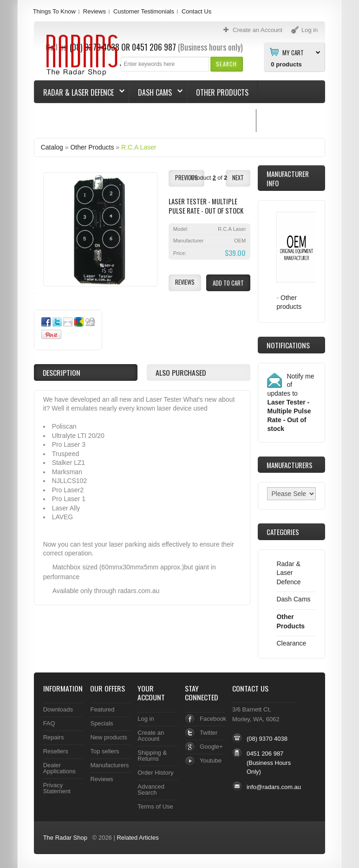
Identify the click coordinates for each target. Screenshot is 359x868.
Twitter (209, 733)
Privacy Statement (57, 788)
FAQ (49, 723)
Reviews (95, 11)
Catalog (52, 147)
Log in (146, 719)
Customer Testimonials (144, 11)
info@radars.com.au (274, 787)
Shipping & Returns (152, 756)
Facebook (213, 719)
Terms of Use (155, 806)
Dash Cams (156, 92)
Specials (101, 723)
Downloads (58, 709)
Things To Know (54, 11)
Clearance (291, 643)
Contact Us (196, 11)
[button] (226, 64)
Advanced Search (151, 790)
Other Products (222, 92)
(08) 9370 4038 (267, 739)
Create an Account (151, 736)
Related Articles (137, 838)
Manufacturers (109, 765)
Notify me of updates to (290, 402)
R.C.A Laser (139, 147)
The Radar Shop (65, 838)
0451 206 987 (265, 754)
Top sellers (104, 751)
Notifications (288, 345)
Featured (102, 709)
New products (108, 737)
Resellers (56, 751)
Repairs (54, 737)
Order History (155, 773)
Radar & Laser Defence (79, 92)
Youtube (211, 760)
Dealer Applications (59, 768)
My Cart (293, 52)
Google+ (211, 747)
